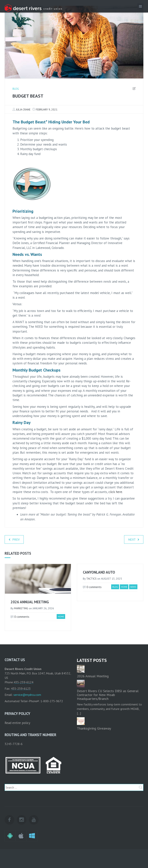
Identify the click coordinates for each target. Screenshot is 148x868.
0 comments (20, 617)
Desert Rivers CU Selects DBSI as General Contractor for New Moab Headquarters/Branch (108, 695)
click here (115, 492)
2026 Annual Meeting (30, 602)
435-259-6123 (21, 689)
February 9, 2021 (47, 110)
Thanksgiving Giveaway (94, 728)
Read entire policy (17, 723)
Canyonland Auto (99, 572)
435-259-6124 (24, 682)
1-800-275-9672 (52, 701)
